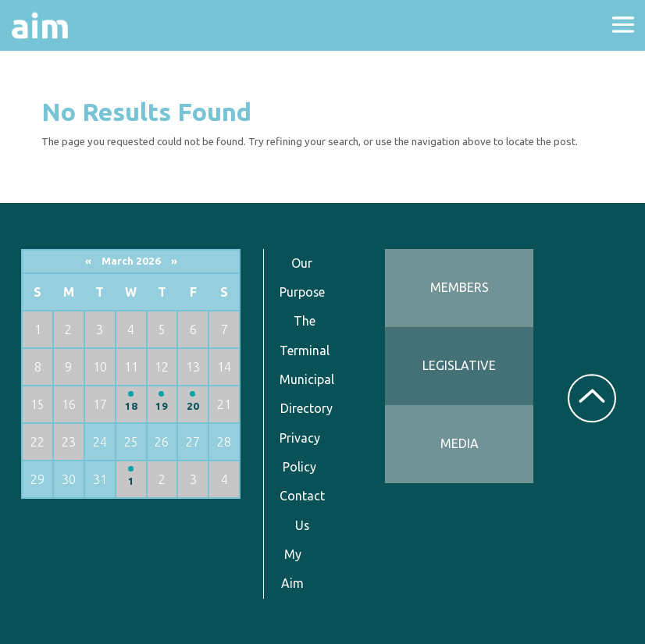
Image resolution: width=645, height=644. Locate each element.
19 (162, 406)
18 (131, 406)
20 (193, 406)
